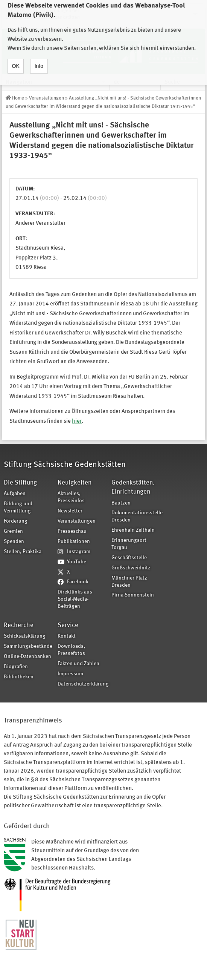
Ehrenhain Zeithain (133, 530)
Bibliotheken (19, 677)
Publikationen (74, 542)
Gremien (13, 531)
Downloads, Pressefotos (71, 650)
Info (39, 60)
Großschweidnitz (131, 568)
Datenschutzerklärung (82, 684)
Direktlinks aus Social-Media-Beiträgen (75, 599)
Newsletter (70, 511)
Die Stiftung (20, 483)
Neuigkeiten (75, 483)
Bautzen (121, 503)
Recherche (19, 625)
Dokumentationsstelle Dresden (136, 517)
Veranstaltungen (46, 98)
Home (18, 98)
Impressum (70, 674)
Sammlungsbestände (28, 646)
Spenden (14, 542)
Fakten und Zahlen (78, 664)
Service (68, 625)
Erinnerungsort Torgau (129, 544)
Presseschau (72, 531)
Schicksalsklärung (25, 636)
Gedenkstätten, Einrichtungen (133, 487)
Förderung (16, 521)
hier (77, 421)
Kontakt (67, 636)
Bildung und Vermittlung (18, 508)
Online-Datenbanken (27, 657)
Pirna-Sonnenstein (133, 595)
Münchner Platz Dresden (129, 582)
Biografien (16, 667)
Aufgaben (15, 494)
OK (16, 60)
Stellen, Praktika (23, 552)
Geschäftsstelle (129, 558)
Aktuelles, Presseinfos (71, 497)
